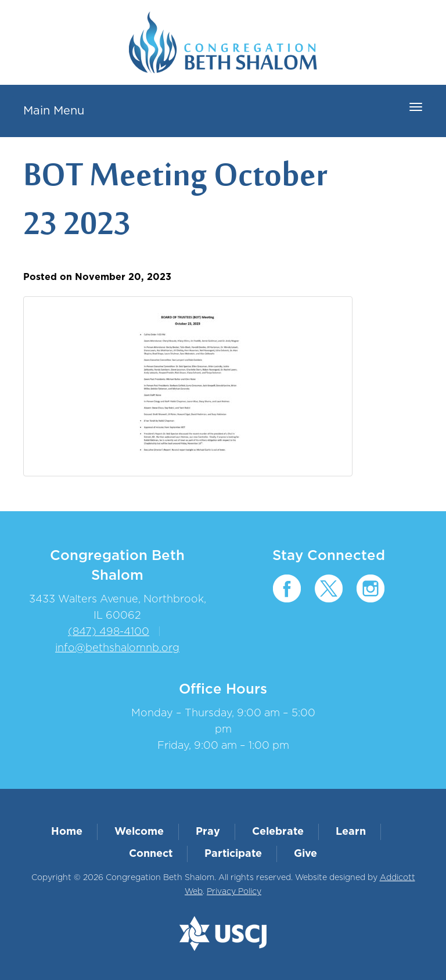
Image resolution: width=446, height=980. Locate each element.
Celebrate (278, 832)
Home (67, 832)
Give (305, 854)
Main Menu (54, 111)
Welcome (139, 832)
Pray (208, 832)
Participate (233, 854)
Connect (151, 854)
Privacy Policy (234, 892)
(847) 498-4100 (109, 632)
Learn (351, 832)
